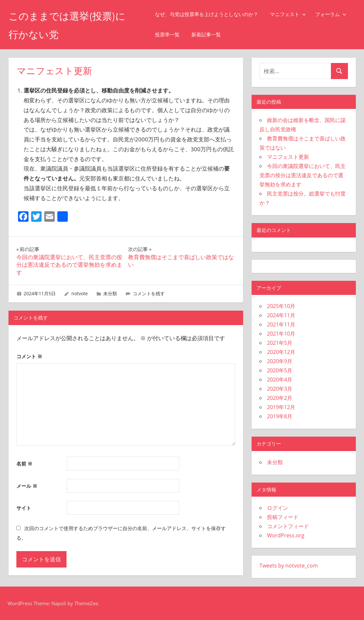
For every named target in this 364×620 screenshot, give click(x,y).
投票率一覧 (172, 35)
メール (27, 486)
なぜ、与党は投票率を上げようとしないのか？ (212, 14)
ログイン (278, 508)
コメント (29, 356)
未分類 (110, 293)
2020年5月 (280, 370)
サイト (24, 508)
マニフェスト (293, 14)
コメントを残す (149, 293)
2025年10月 (281, 306)
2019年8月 (280, 416)
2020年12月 (281, 352)
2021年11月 (281, 324)
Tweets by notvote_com (289, 566)
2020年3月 (280, 389)
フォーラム (336, 14)
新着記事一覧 (211, 35)
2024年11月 (281, 315)
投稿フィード (283, 517)
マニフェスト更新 (288, 157)
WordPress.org (286, 535)
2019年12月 (281, 407)
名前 (24, 464)
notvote (80, 293)
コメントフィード (288, 526)
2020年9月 (280, 361)
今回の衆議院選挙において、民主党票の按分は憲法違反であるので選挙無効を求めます (303, 175)
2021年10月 (281, 334)
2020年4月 (280, 380)
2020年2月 (280, 398)
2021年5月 (280, 343)
